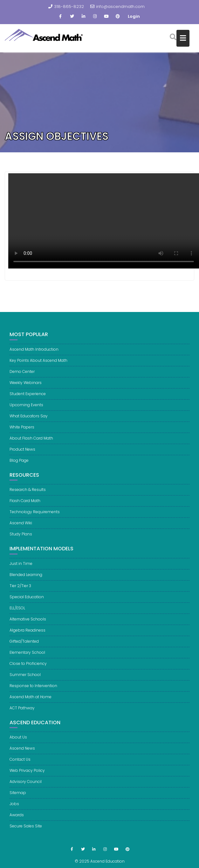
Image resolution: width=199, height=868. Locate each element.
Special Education (27, 600)
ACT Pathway (22, 711)
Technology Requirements (35, 515)
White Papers (22, 430)
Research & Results (28, 493)
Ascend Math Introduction (34, 352)
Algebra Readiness (27, 633)
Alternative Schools (28, 622)
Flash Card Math (25, 504)
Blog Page (19, 464)
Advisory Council (26, 785)
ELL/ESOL (17, 611)
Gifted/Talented (24, 644)
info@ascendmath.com (117, 7)
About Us (18, 741)
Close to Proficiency (28, 667)
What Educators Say (29, 419)
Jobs (14, 807)
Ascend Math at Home (31, 700)
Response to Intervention (33, 689)
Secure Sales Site (26, 829)
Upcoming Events (26, 408)
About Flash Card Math (31, 441)
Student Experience (28, 397)
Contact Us (20, 763)
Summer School (25, 678)
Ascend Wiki (21, 526)
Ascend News (22, 752)
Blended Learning (26, 578)
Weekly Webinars (26, 386)
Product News (22, 452)
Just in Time (21, 567)
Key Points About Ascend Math (38, 364)
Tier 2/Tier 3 (20, 589)
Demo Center (22, 375)
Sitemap (18, 796)
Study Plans (21, 537)
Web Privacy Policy (27, 774)
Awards (17, 818)
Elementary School (27, 656)
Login (134, 16)
